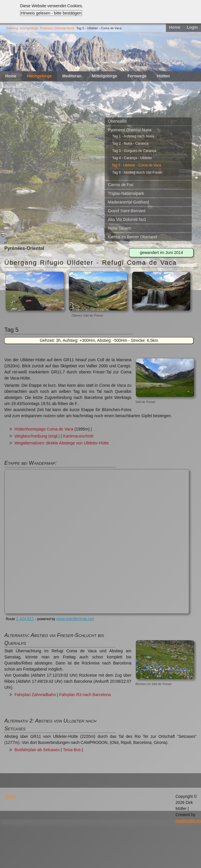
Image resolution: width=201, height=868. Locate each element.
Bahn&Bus (16, 86)
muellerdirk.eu (188, 821)
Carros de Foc (121, 185)
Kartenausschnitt (78, 436)
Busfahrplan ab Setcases (37, 750)
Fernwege (137, 76)
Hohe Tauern (119, 228)
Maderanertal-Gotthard (128, 202)
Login (192, 27)
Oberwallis (117, 121)
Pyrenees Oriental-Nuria (57, 28)
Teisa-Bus (72, 750)
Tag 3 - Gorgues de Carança (134, 151)
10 (166, 61)
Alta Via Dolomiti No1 (127, 219)
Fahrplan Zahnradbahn (35, 695)
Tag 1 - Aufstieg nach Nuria (133, 136)
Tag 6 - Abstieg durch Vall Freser (137, 172)
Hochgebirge (29, 28)
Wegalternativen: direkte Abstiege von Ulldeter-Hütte (62, 443)
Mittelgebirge (105, 76)
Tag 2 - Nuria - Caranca (130, 144)
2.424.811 (25, 619)
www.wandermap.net (75, 619)
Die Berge (64, 86)
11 (171, 61)
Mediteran (72, 76)
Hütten (163, 76)
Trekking (12, 28)
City (40, 86)
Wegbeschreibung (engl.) (37, 436)
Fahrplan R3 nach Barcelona (85, 695)
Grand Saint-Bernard (127, 211)
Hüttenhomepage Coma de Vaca (44, 429)
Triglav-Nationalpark (126, 193)
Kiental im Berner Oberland (132, 237)
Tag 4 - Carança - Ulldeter (132, 158)
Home (175, 27)
